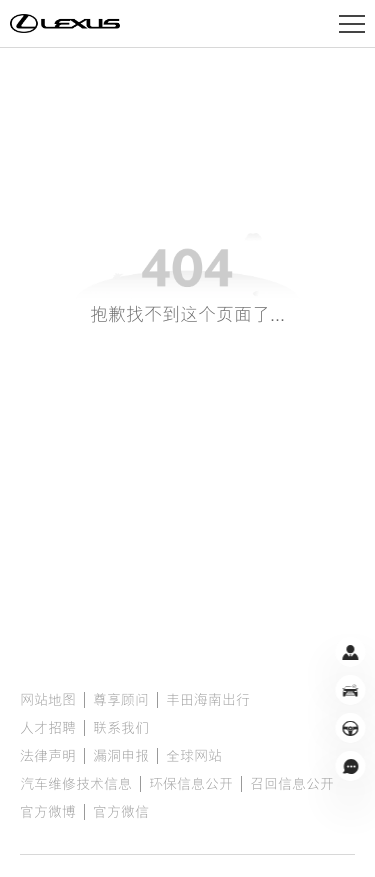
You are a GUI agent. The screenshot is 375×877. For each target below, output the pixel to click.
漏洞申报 (121, 756)
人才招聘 (48, 728)
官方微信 (121, 812)
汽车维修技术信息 (76, 784)
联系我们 (121, 728)
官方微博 (48, 812)
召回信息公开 (292, 784)
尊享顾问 (121, 700)
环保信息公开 (191, 784)
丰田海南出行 (208, 700)
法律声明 (48, 756)
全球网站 (194, 756)
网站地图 (48, 700)
